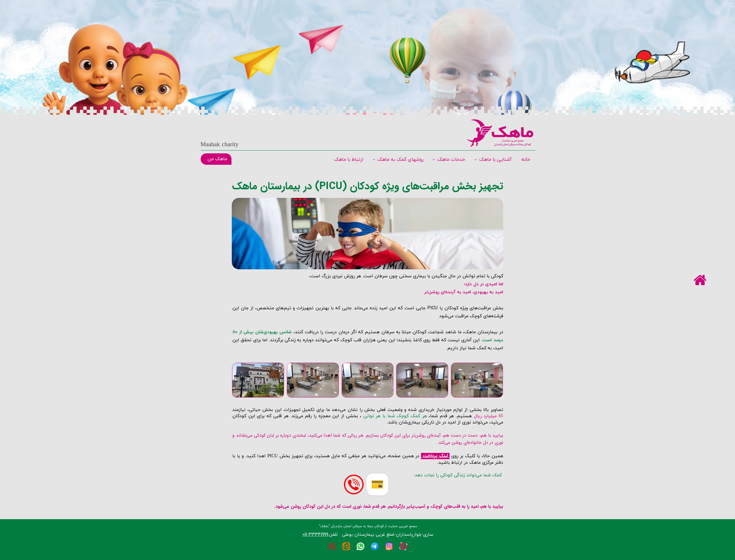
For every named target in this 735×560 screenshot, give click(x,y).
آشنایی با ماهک (495, 160)
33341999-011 (315, 534)
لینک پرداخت (435, 456)
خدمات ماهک (451, 160)
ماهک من (217, 159)
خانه (525, 160)
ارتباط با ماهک (349, 160)
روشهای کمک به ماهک (401, 160)
